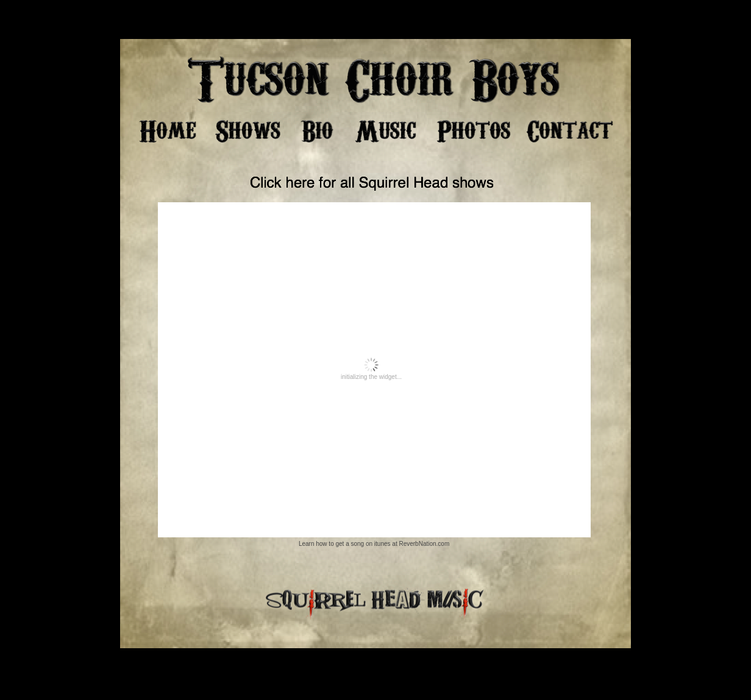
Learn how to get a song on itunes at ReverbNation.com (374, 544)
